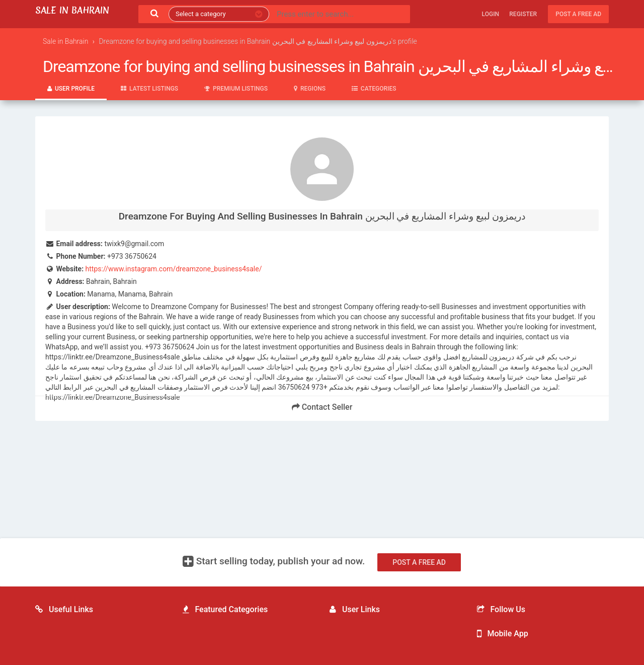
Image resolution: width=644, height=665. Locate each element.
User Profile (71, 89)
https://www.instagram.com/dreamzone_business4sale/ (174, 269)
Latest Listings (149, 89)
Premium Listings (236, 89)
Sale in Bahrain (72, 10)
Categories (374, 89)
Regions (310, 89)
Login (491, 14)
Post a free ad (578, 14)
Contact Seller (322, 407)
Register (523, 14)
